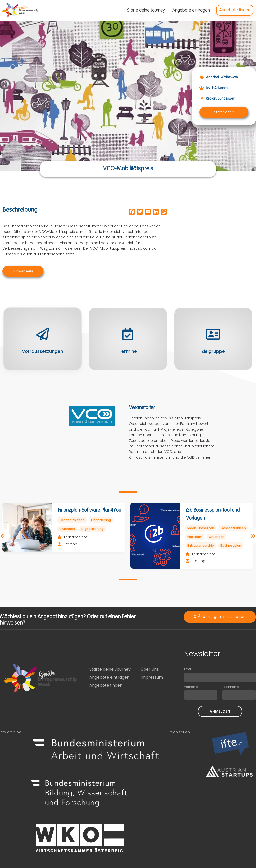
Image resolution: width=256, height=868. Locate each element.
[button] (224, 112)
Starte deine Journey (110, 669)
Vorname (191, 687)
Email (188, 669)
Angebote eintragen (109, 677)
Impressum (152, 677)
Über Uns (150, 669)
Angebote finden (106, 685)
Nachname (231, 687)
